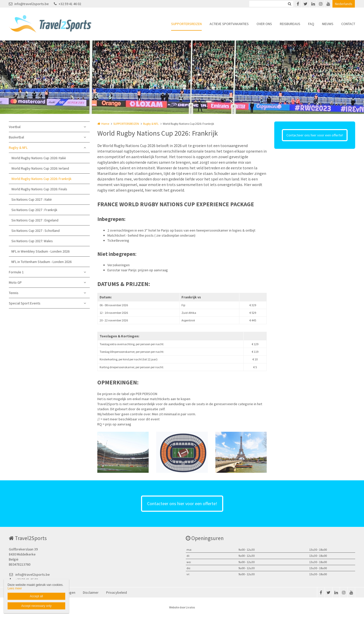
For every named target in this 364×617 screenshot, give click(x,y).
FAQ (311, 24)
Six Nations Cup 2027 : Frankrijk (34, 210)
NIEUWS (328, 24)
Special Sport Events (25, 303)
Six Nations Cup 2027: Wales (32, 241)
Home (105, 124)
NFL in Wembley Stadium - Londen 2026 (40, 251)
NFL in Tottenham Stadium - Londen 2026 (41, 262)
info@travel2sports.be (29, 4)
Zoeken (289, 4)
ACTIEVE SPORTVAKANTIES (229, 24)
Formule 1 (16, 272)
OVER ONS (264, 24)
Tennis (14, 293)
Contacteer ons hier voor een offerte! (315, 135)
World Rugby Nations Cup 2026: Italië (39, 158)
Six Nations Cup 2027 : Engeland (35, 220)
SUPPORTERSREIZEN (186, 24)
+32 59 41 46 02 (67, 4)
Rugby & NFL (18, 148)
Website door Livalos (182, 607)
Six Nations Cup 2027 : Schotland (36, 231)
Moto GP (15, 282)
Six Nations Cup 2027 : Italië (32, 199)
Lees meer (15, 588)
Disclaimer (91, 592)
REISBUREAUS (290, 24)
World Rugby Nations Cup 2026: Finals (39, 189)
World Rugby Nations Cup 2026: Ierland (40, 168)
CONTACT (348, 24)
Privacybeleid (117, 592)
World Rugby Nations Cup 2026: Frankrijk (41, 179)
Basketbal (16, 137)
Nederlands (344, 4)
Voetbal (15, 127)
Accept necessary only (36, 606)
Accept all (36, 596)
